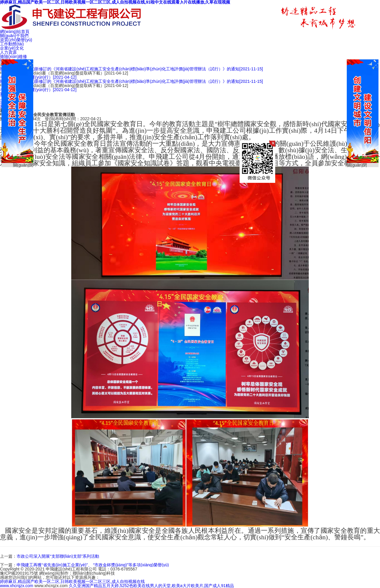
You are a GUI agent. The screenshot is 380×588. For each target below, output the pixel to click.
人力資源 (8, 52)
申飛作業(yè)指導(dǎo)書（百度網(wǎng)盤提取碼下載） (64, 73)
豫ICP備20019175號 (19, 573)
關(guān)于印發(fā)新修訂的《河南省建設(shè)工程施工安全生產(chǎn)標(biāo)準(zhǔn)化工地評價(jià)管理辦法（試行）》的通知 (132, 69)
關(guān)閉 (357, 165)
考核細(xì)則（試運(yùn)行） (38, 77)
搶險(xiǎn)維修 (14, 56)
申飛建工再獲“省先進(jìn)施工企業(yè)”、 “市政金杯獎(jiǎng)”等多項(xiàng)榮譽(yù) (93, 565)
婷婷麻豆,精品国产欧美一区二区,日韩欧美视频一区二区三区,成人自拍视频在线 (72, 581)
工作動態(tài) (12, 44)
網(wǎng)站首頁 (15, 31)
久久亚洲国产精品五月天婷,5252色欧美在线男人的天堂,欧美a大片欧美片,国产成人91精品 (151, 586)
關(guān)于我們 (14, 36)
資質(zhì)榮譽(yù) (16, 40)
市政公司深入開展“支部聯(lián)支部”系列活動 (58, 556)
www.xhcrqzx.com (17, 586)
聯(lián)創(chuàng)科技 (94, 573)
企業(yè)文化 (12, 48)
